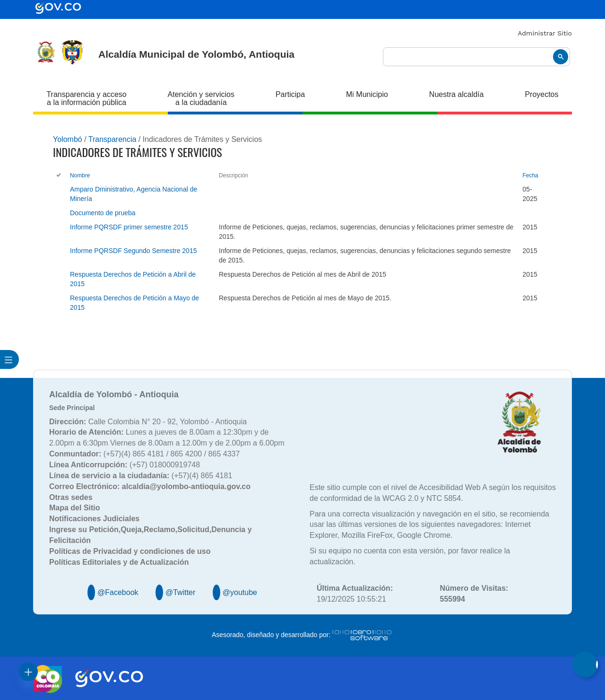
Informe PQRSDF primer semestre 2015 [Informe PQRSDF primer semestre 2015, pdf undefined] (129, 227)
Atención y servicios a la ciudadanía (201, 98)
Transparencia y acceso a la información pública (86, 98)
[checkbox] (59, 176)
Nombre (80, 175)
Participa (290, 94)
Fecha (531, 175)
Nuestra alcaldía (457, 94)
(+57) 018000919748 (125, 465)
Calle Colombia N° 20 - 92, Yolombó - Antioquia (148, 422)
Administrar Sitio (545, 33)
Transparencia (112, 139)
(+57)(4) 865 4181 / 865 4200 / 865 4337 (144, 454)
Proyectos (541, 94)
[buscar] (476, 57)
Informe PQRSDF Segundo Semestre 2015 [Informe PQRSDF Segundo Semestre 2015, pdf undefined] (133, 251)
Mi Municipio (367, 94)
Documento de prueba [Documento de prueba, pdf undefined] (103, 213)
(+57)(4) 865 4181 (141, 476)
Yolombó (68, 139)
